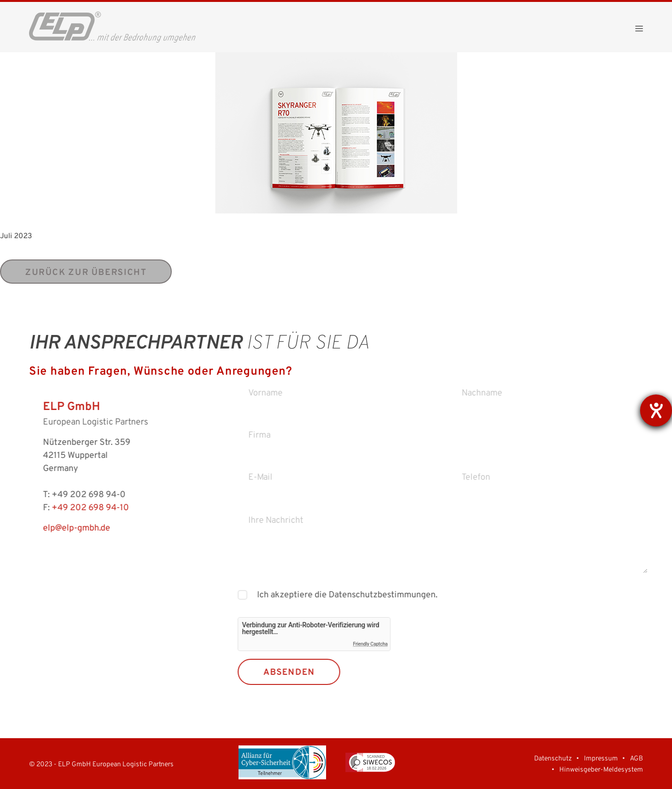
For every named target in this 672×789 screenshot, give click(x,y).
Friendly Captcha (386, 644)
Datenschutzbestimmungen (396, 595)
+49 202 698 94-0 (74, 495)
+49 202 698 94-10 (75, 508)
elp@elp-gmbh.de (62, 528)
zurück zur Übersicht (86, 273)
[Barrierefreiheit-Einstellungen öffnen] (656, 410)
